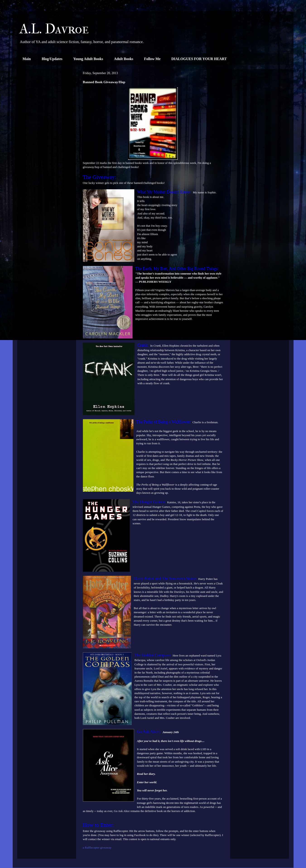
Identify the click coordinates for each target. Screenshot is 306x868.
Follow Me (152, 59)
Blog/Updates (52, 59)
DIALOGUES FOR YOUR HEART (199, 59)
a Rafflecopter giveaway (97, 847)
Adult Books (124, 59)
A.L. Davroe (54, 29)
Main (27, 59)
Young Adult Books (88, 59)
